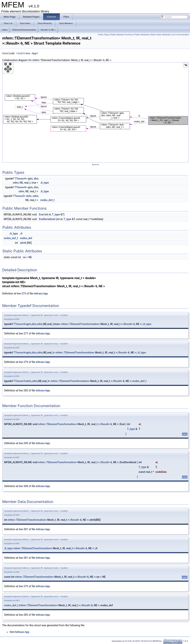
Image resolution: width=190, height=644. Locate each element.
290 (26, 443)
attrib (23, 243)
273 (24, 294)
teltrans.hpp (27, 53)
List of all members (181, 35)
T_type (56, 214)
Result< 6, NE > (48, 30)
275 (26, 586)
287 (26, 529)
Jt (21, 234)
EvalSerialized (47, 219)
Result (127, 324)
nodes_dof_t (47, 200)
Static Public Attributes (161, 35)
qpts (30, 179)
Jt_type (45, 183)
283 (26, 390)
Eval (41, 214)
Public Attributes (142, 35)
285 (26, 615)
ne (24, 257)
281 (26, 558)
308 (26, 486)
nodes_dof (26, 238)
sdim (16, 183)
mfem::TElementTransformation (80, 324)
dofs (29, 196)
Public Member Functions (122, 35)
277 (26, 333)
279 (26, 362)
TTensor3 (19, 196)
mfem (5, 30)
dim (36, 179)
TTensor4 (20, 179)
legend (95, 164)
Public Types (104, 35)
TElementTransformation (24, 30)
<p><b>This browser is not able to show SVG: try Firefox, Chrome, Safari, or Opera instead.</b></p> (95, 112)
